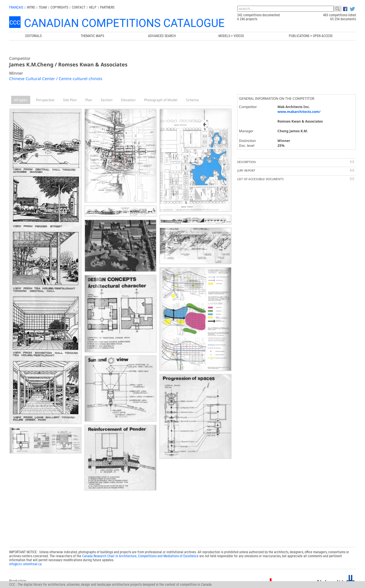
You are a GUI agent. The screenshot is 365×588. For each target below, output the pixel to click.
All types (21, 100)
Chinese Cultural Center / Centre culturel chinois (56, 79)
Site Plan (70, 100)
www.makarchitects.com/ (299, 112)
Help (93, 7)
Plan (89, 100)
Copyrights (59, 7)
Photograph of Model (161, 100)
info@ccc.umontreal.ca (25, 564)
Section (107, 100)
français (16, 7)
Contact (79, 7)
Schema (192, 100)
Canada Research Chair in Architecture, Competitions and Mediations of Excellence (140, 556)
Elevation (128, 100)
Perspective (45, 100)
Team (43, 7)
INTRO (31, 7)
